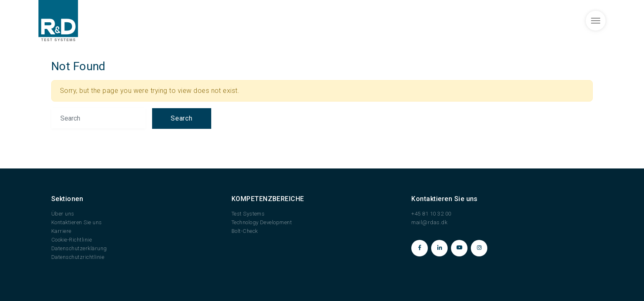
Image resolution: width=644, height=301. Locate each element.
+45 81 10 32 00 (431, 214)
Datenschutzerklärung (79, 248)
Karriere (61, 231)
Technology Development (262, 222)
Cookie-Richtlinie (72, 240)
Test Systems (248, 214)
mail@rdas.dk (429, 222)
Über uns (63, 214)
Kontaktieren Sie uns (77, 222)
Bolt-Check (245, 231)
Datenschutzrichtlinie (78, 257)
